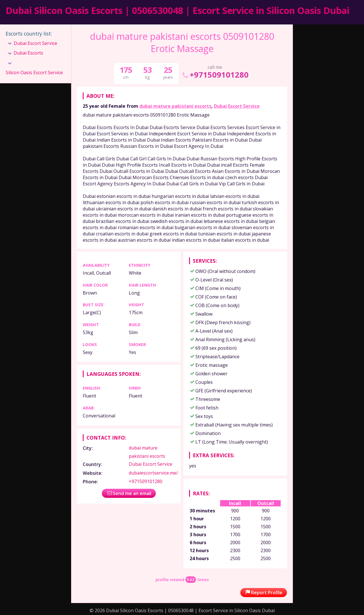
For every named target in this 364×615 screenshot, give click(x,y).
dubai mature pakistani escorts (175, 106)
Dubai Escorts (28, 53)
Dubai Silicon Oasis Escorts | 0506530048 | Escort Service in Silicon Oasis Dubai (178, 10)
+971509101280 (215, 75)
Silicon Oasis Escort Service (34, 73)
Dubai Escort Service (237, 106)
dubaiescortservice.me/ (153, 473)
